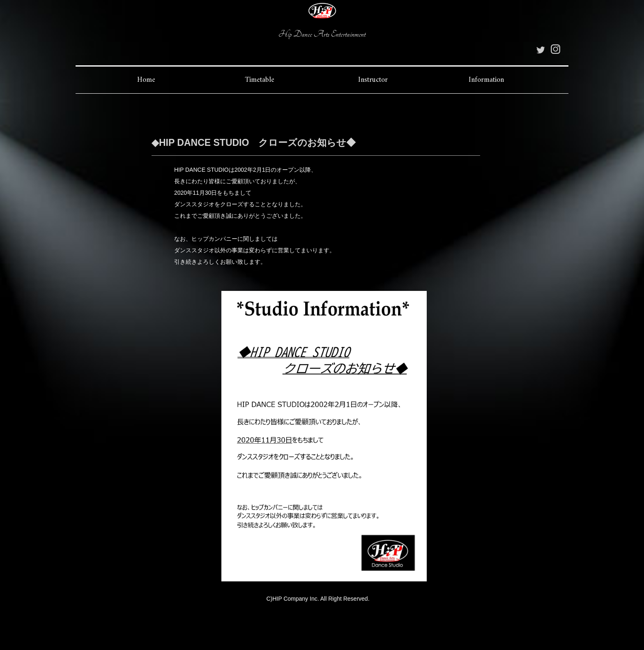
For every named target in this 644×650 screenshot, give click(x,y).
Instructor (373, 80)
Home (146, 80)
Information (486, 80)
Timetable (260, 80)
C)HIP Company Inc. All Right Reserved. (318, 599)
